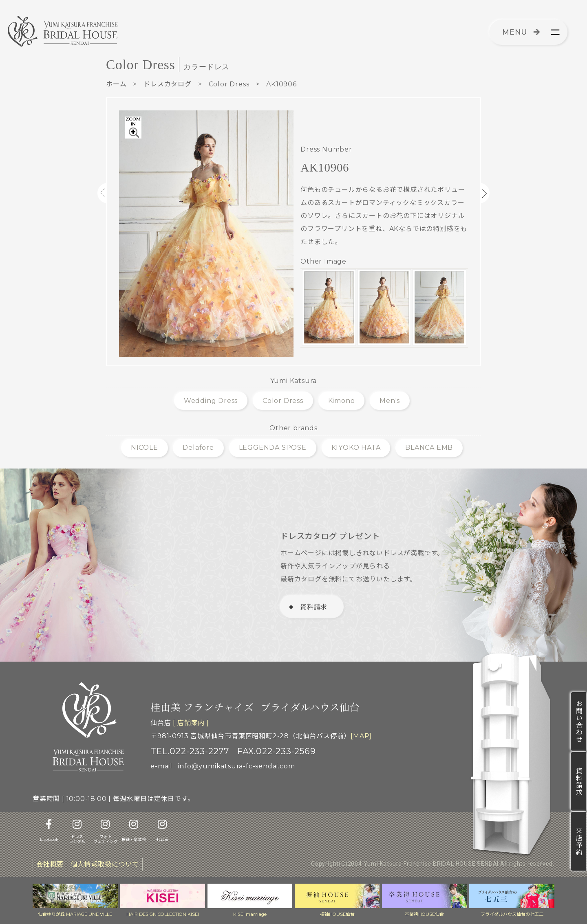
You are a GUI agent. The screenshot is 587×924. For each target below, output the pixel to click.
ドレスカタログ (168, 84)
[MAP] (361, 736)
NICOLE (145, 448)
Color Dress (229, 84)
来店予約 (579, 841)
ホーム (116, 84)
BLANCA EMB (429, 448)
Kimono (342, 401)
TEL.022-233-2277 (190, 751)
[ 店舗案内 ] (191, 723)
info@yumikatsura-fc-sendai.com (236, 766)
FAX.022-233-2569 (277, 751)
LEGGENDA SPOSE (273, 448)
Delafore (198, 448)
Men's (390, 401)
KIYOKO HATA (356, 448)
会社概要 (50, 864)
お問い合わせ (579, 722)
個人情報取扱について (105, 864)
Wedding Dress (211, 401)
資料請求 (579, 781)
